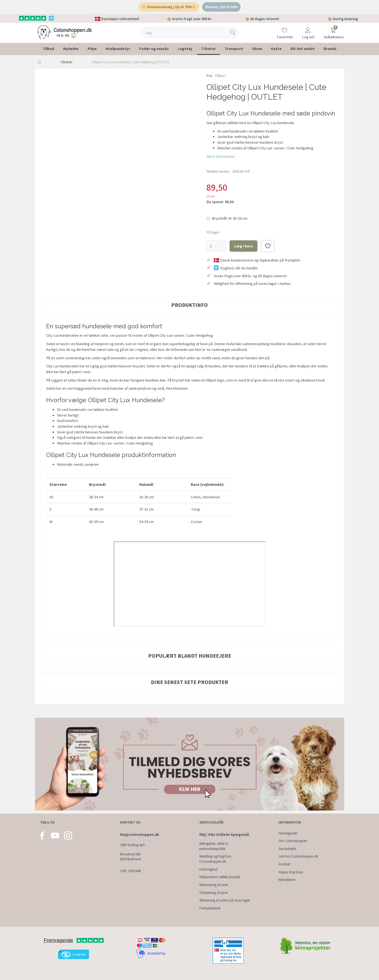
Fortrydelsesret (210, 908)
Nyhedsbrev (287, 880)
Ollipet (220, 76)
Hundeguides (288, 833)
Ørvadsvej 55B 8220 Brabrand (130, 857)
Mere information (221, 156)
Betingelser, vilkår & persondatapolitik (214, 846)
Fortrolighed (208, 869)
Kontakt (284, 864)
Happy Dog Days (291, 872)
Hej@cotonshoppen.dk (139, 835)
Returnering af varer (214, 885)
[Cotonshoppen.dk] (65, 32)
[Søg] (233, 33)
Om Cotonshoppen (293, 841)
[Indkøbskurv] (333, 29)
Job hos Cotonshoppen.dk (298, 857)
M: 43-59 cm (230, 219)
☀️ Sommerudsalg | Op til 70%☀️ (169, 7)
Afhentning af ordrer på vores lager (225, 900)
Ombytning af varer (214, 893)
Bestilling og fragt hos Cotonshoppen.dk (215, 859)
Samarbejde (287, 849)
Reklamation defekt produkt (220, 877)
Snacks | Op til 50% (222, 7)
